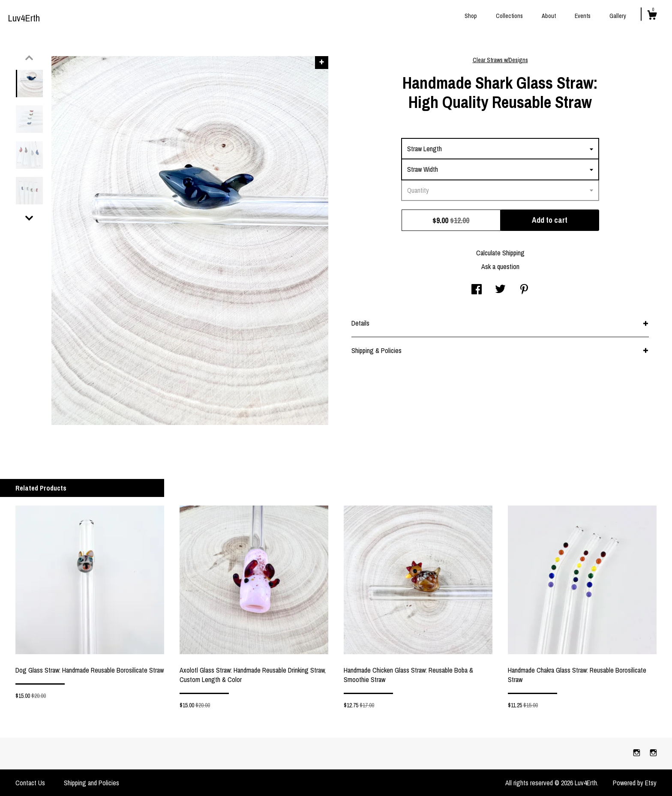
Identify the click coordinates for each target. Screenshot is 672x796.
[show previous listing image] (29, 58)
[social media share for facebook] (477, 290)
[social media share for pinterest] (524, 290)
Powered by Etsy (635, 783)
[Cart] (652, 16)
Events (583, 16)
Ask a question (500, 266)
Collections (509, 16)
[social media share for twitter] (500, 290)
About (549, 16)
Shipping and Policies (91, 783)
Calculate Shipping (500, 253)
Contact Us (30, 783)
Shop (471, 16)
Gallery (618, 16)
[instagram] (637, 753)
